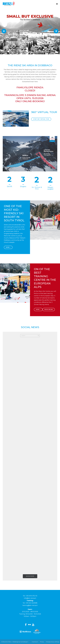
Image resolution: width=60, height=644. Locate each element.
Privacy (42, 642)
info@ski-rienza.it (30, 598)
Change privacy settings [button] (52, 642)
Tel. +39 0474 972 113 (30, 596)
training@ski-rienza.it (30, 605)
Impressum (35, 642)
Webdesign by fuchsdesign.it (20, 642)
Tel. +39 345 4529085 (30, 603)
